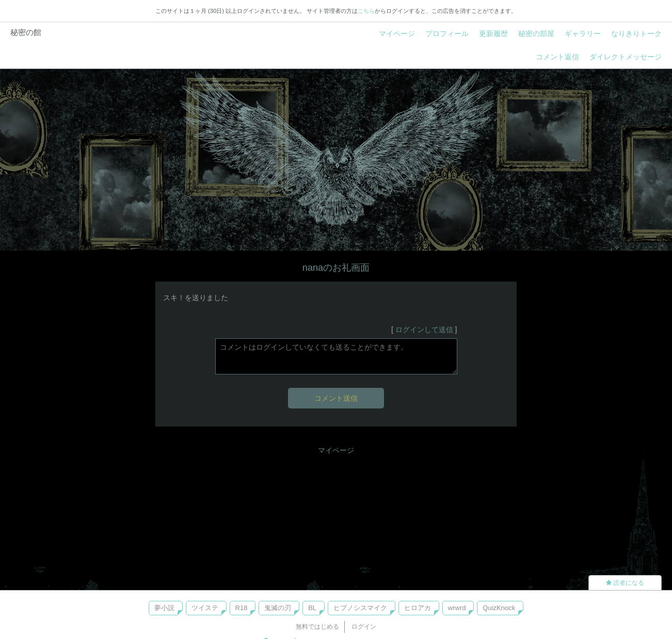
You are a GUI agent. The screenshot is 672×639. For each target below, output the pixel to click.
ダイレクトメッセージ (626, 57)
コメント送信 (336, 398)
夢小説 (164, 608)
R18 (242, 608)
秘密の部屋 (536, 34)
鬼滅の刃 (278, 608)
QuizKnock (499, 608)
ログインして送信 (424, 330)
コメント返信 (557, 57)
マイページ (397, 34)
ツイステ (205, 608)
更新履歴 (493, 34)
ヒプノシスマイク (360, 608)
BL (312, 608)
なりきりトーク (636, 34)
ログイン (364, 627)
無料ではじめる (317, 627)
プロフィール (447, 34)
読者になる (625, 583)
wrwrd (457, 608)
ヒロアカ (418, 608)
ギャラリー (583, 34)
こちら (366, 11)
